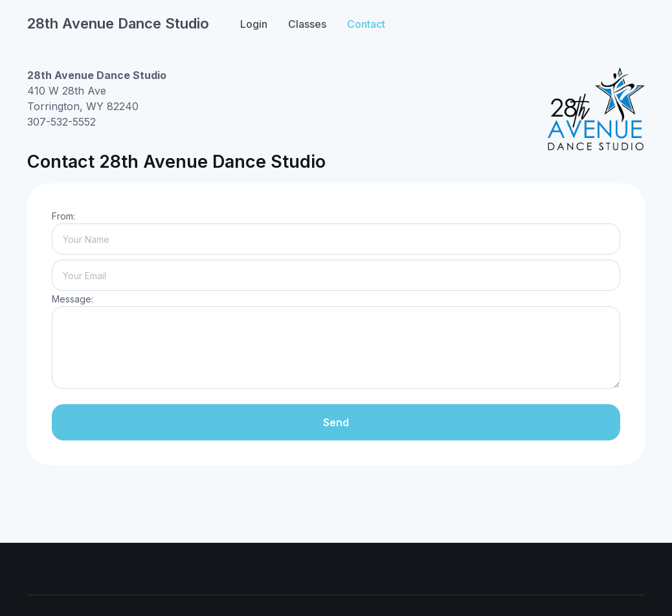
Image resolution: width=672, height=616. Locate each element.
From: (63, 216)
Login (254, 24)
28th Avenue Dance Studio (118, 23)
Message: (73, 299)
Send (336, 422)
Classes (307, 24)
